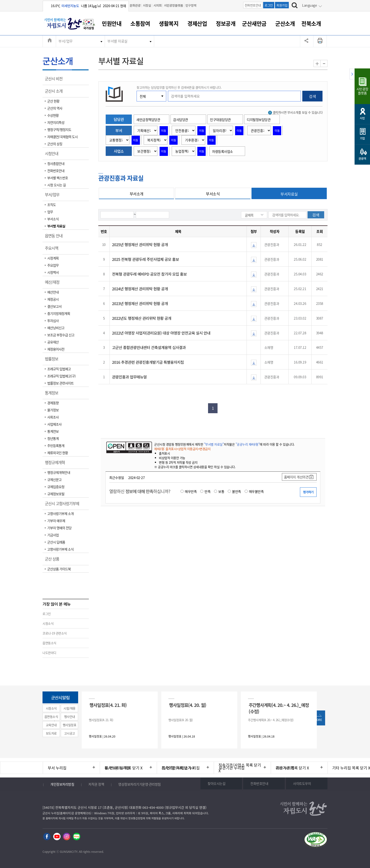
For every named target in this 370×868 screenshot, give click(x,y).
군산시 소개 (55, 93)
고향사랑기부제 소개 (60, 513)
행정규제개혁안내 (59, 472)
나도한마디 (49, 653)
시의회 (157, 5)
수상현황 (53, 115)
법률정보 (53, 360)
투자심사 (53, 321)
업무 (50, 212)
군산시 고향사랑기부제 (64, 505)
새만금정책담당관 (148, 120)
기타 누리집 (285, 768)
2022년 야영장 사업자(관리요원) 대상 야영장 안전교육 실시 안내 (161, 333)
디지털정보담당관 (259, 120)
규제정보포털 (56, 494)
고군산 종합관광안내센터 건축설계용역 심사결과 (149, 347)
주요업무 (53, 265)
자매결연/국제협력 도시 (62, 137)
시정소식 (48, 623)
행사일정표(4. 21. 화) (108, 705)
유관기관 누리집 (232, 768)
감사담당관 (181, 120)
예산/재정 (54, 284)
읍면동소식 (49, 643)
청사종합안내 (56, 163)
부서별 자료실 (117, 41)
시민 (362, 118)
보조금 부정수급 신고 (61, 335)
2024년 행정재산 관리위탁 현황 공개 (140, 289)
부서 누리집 (57, 768)
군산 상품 (54, 561)
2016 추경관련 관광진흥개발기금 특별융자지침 (148, 362)
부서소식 (53, 219)
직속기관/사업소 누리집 (181, 768)
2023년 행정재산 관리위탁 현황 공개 (140, 303)
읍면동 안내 (55, 237)
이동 (164, 131)
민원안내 (112, 23)
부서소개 (137, 194)
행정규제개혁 (56, 464)
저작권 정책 (96, 784)
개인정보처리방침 (62, 784)
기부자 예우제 (56, 521)
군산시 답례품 (56, 542)
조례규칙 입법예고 (59, 369)
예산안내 (53, 292)
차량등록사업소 (223, 151)
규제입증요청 (56, 487)
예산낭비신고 (56, 328)
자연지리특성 (56, 122)
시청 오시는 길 (57, 185)
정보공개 (226, 23)
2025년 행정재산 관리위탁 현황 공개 (140, 245)
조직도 (52, 205)
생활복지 (169, 23)
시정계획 (53, 258)
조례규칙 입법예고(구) (61, 376)
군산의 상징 (55, 144)
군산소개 (285, 23)
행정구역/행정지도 (59, 129)
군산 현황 (53, 101)
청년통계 (53, 438)
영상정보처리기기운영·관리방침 (140, 784)
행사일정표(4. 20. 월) (188, 705)
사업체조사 (54, 424)
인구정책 (191, 5)
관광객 (362, 158)
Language (309, 5)
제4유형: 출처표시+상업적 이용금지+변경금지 (182, 449)
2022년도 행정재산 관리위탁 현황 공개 (142, 318)
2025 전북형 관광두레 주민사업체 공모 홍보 (146, 259)
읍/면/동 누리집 (117, 768)
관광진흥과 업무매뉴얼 (129, 377)
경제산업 (197, 23)
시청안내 (53, 155)
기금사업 (53, 535)
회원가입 (282, 5)
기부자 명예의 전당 (59, 528)
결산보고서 (54, 306)
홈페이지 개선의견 (296, 477)
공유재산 (53, 342)
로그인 (269, 5)
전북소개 (311, 23)
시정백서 (53, 272)
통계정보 (53, 394)
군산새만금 (254, 23)
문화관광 (135, 5)
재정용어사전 (56, 349)
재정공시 (53, 299)
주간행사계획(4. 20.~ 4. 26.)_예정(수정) (279, 708)
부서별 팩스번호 (58, 178)
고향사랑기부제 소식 (60, 549)
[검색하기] (295, 6)
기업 (362, 138)
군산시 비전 (55, 80)
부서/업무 (66, 41)
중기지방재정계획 (59, 313)
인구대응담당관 (220, 120)
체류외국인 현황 (58, 453)
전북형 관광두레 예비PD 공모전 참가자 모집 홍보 (149, 274)
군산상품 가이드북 (59, 569)
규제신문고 (54, 480)
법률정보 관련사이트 (60, 383)
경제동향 (53, 403)
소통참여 (140, 23)
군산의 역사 (55, 108)
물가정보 (53, 410)
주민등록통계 (56, 446)
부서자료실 (289, 194)
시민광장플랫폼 (173, 5)
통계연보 (53, 431)
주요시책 (53, 250)
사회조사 (53, 417)
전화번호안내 (253, 5)
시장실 (147, 5)
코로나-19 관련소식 (55, 633)
